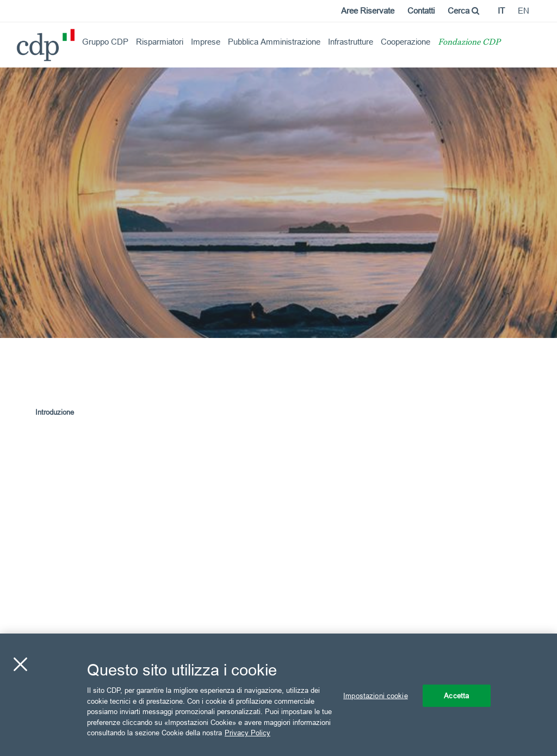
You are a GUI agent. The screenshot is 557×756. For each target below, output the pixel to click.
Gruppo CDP (105, 42)
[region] (278, 695)
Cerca (463, 11)
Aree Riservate (368, 11)
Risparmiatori (160, 42)
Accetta (456, 695)
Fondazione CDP (469, 43)
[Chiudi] (20, 664)
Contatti (421, 11)
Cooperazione (406, 42)
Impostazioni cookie (375, 695)
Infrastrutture (351, 42)
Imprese (206, 42)
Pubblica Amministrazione (274, 42)
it (501, 11)
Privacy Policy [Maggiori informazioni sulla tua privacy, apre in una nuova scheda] (247, 733)
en (524, 11)
